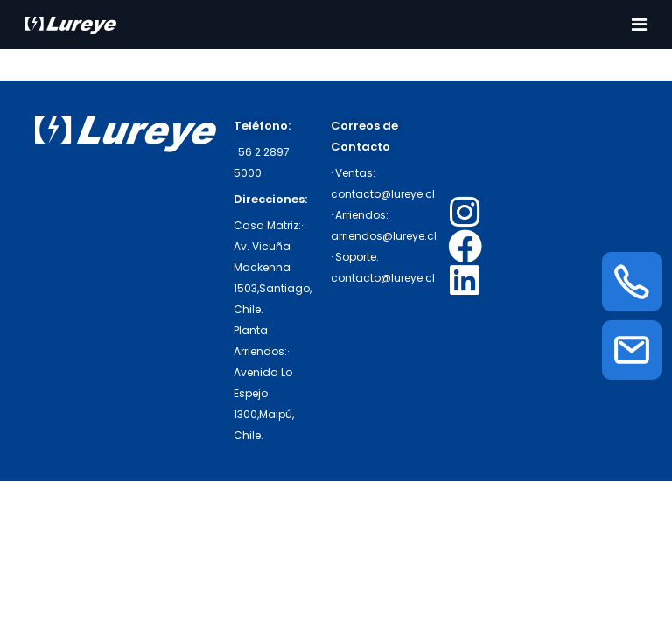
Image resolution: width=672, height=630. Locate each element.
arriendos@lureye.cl (384, 236)
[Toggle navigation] (639, 24)
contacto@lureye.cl (383, 194)
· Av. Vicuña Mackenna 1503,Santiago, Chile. (273, 267)
